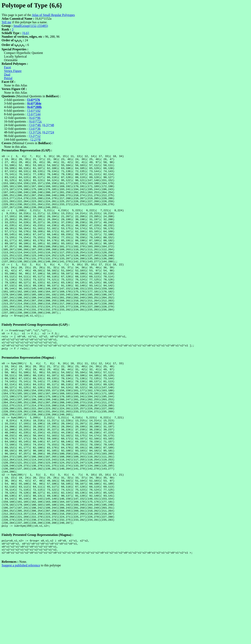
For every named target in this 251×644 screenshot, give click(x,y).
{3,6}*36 (34, 129)
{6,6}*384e (34, 103)
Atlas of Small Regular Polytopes (53, 15)
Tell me (6, 22)
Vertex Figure (13, 71)
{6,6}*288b (34, 107)
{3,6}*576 (33, 100)
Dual (7, 75)
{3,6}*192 (34, 111)
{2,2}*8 (35, 139)
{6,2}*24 (48, 132)
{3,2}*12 (34, 136)
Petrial (8, 78)
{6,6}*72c (35, 121)
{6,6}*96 (34, 118)
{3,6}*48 (34, 125)
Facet (8, 67)
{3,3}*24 (34, 132)
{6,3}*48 (48, 125)
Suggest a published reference (21, 640)
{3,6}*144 (34, 114)
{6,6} (26, 33)
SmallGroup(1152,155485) (31, 26)
